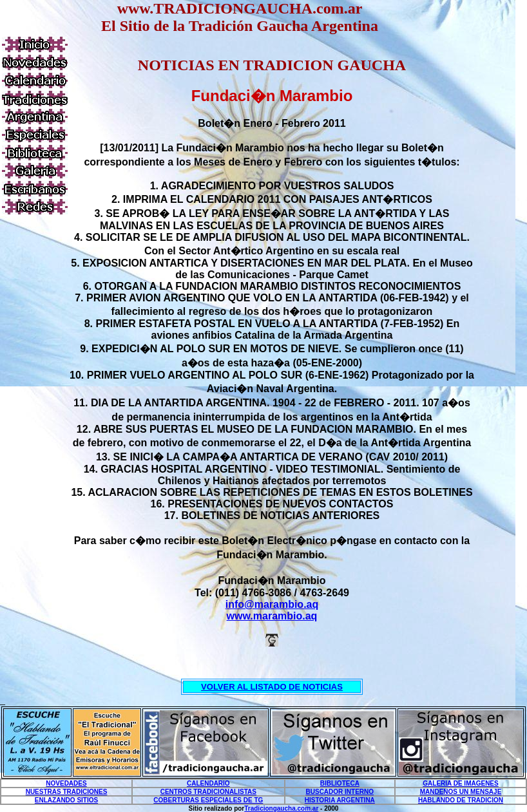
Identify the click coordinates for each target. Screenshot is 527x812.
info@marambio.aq (272, 604)
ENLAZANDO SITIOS (66, 800)
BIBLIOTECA (340, 783)
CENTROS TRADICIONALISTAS (208, 792)
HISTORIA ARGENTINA (340, 800)
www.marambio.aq (272, 616)
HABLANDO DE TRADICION (461, 800)
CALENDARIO (208, 783)
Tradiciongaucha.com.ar (281, 808)
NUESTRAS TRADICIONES (67, 792)
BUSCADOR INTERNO (340, 792)
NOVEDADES (66, 783)
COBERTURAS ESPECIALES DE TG (208, 800)
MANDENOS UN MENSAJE (461, 792)
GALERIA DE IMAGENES (460, 783)
